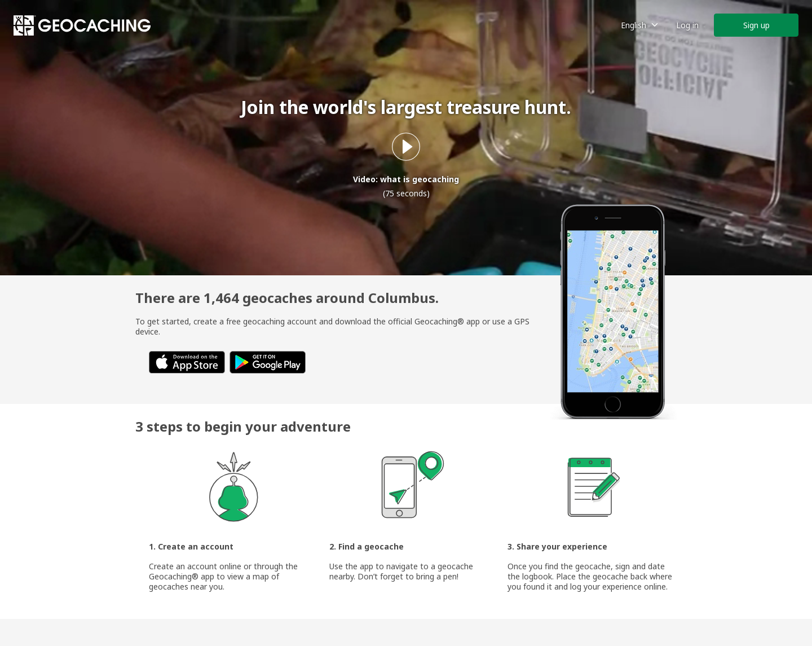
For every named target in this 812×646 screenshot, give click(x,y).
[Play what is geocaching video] (406, 147)
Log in (687, 25)
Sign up (756, 25)
